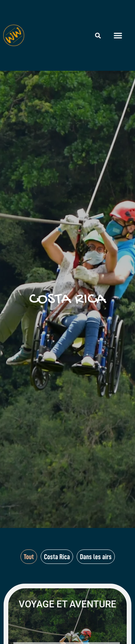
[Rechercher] (98, 36)
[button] (118, 36)
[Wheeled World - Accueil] (14, 35)
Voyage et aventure (67, 604)
